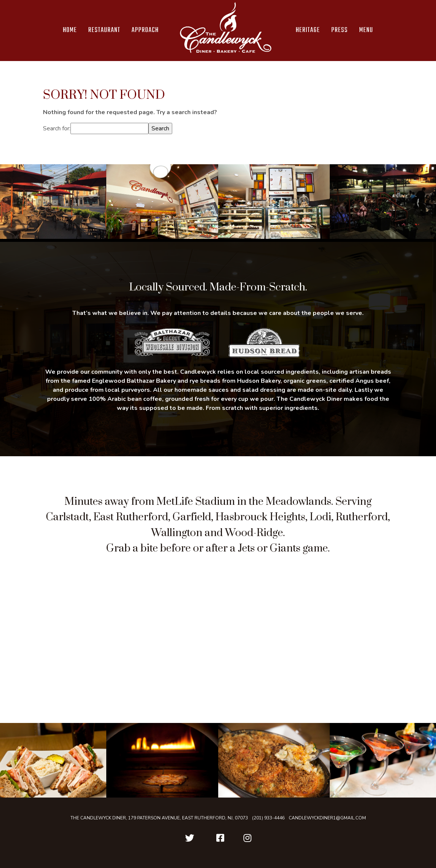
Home (70, 30)
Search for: (57, 128)
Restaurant (104, 30)
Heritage (308, 30)
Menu (366, 30)
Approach (145, 30)
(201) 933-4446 (268, 818)
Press (340, 30)
